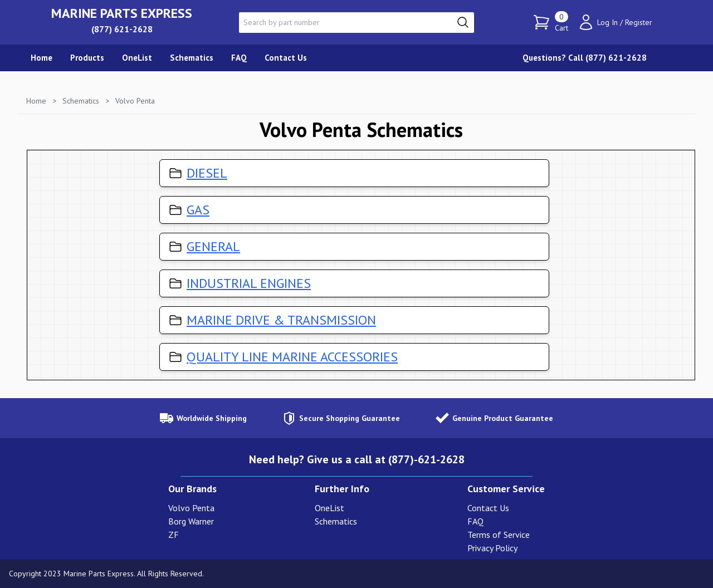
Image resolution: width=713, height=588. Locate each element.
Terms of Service (499, 535)
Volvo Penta (191, 508)
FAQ (475, 521)
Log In (607, 22)
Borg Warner (191, 521)
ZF (174, 535)
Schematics (81, 101)
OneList (329, 508)
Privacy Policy (492, 548)
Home (36, 101)
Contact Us (488, 508)
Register (639, 22)
